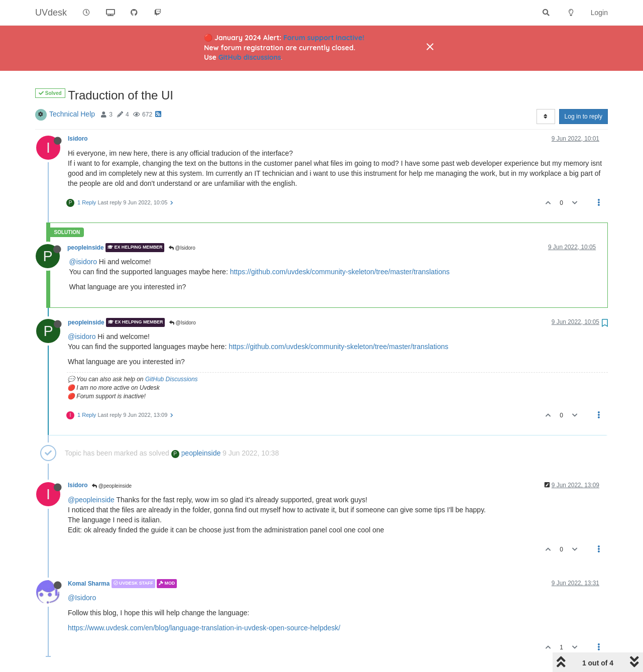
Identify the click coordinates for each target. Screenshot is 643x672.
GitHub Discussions (172, 379)
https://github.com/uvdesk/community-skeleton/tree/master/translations (340, 272)
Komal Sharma (89, 584)
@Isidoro (182, 248)
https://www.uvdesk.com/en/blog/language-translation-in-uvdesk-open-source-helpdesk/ (204, 628)
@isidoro (83, 262)
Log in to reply (583, 117)
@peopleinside (112, 486)
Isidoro (78, 139)
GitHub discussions (250, 57)
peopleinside (86, 248)
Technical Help (72, 114)
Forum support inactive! (324, 38)
